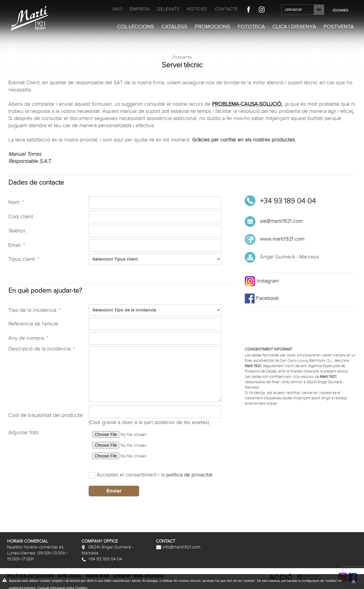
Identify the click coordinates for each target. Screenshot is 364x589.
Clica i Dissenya (294, 27)
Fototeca (251, 27)
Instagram (262, 281)
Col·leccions (136, 27)
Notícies (197, 9)
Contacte (226, 9)
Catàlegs (174, 27)
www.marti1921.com (282, 239)
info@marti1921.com (178, 547)
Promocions (212, 27)
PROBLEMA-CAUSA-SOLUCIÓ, (247, 104)
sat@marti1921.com (281, 221)
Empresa (140, 9)
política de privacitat (189, 475)
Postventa (339, 27)
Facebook (262, 298)
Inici (118, 9)
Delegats (168, 9)
